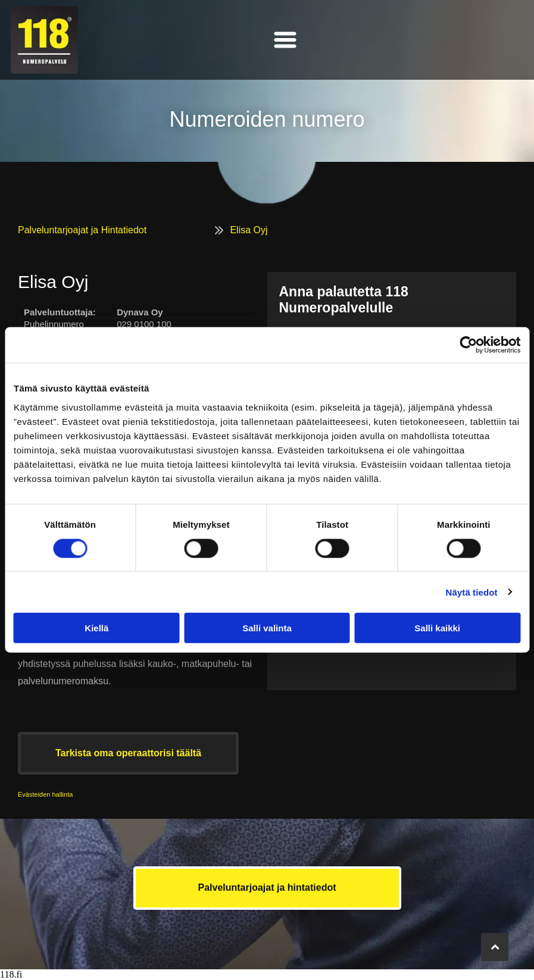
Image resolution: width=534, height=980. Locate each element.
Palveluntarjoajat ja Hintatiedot (82, 230)
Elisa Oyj (249, 230)
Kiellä (96, 628)
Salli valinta (267, 628)
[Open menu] (285, 40)
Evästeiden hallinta (45, 794)
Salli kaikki (437, 628)
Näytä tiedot (472, 592)
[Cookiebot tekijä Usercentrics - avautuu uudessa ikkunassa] (468, 345)
